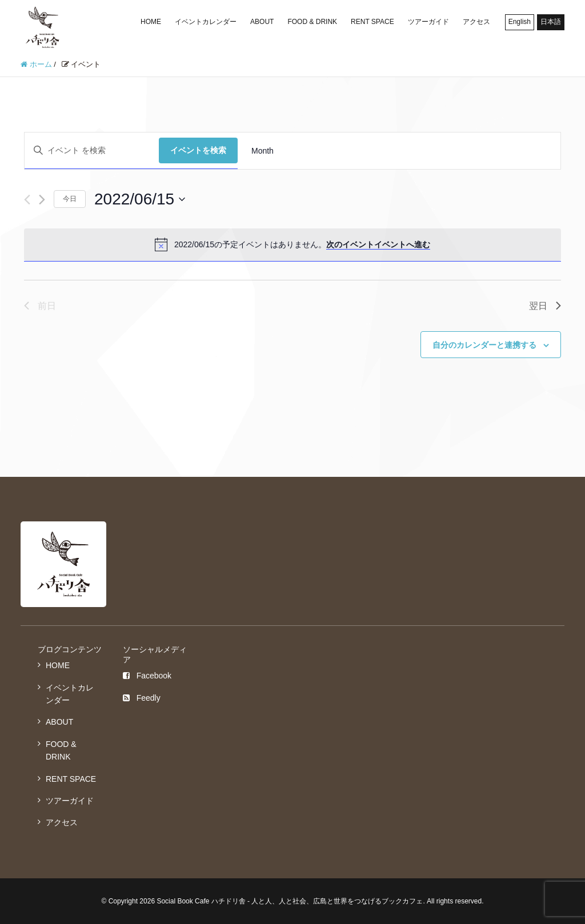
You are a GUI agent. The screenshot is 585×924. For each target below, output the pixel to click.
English (520, 22)
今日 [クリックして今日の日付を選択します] (70, 199)
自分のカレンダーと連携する (484, 345)
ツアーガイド (428, 22)
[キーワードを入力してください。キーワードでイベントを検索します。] (92, 150)
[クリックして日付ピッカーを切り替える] (140, 199)
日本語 (551, 22)
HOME (151, 22)
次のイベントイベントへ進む (378, 244)
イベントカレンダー (206, 22)
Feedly (142, 698)
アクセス (476, 22)
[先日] (27, 200)
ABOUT (262, 22)
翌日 (545, 306)
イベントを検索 (198, 150)
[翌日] (42, 200)
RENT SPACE (372, 22)
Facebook (147, 676)
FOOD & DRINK (312, 22)
